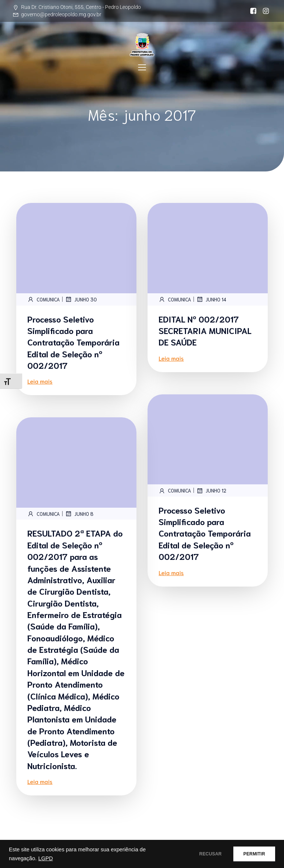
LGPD (45, 858)
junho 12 (211, 491)
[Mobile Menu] (142, 67)
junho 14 (211, 299)
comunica (44, 299)
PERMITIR (251, 854)
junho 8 (79, 514)
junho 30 (81, 299)
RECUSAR (202, 854)
